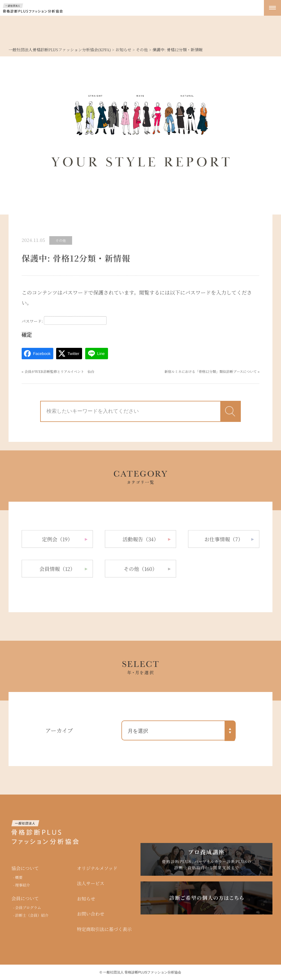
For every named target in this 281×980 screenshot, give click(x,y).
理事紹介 (23, 885)
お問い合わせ (91, 914)
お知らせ (86, 899)
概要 (19, 877)
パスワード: (64, 320)
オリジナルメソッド (97, 868)
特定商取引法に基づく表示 (104, 929)
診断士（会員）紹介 (32, 915)
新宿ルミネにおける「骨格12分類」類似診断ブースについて (211, 371)
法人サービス (91, 883)
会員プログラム (28, 907)
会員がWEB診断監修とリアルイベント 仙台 (59, 371)
